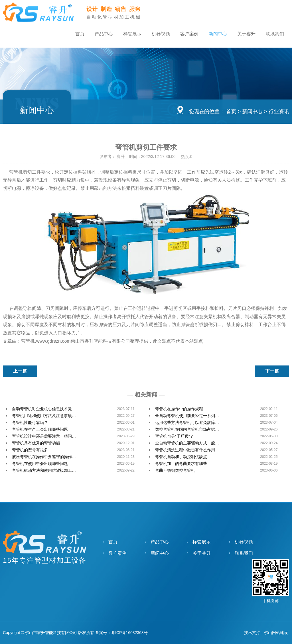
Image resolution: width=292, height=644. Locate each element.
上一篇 (20, 371)
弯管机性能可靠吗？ (30, 422)
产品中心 (96, 35)
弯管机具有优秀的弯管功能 (36, 443)
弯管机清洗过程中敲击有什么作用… (187, 450)
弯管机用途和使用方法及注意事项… (44, 416)
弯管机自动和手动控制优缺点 (181, 457)
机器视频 (156, 35)
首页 (71, 35)
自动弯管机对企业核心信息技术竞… (44, 409)
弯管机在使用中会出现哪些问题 (40, 464)
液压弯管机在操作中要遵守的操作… (44, 457)
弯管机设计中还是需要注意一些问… (44, 436)
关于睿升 (245, 35)
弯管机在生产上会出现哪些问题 (40, 429)
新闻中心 (215, 35)
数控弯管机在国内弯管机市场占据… (187, 429)
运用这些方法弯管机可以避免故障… (187, 422)
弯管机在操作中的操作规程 (179, 409)
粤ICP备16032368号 (129, 633)
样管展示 (126, 35)
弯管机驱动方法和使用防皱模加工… (44, 470)
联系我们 (274, 35)
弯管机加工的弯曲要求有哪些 (181, 464)
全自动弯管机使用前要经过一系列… (187, 416)
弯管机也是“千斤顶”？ (174, 436)
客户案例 (185, 35)
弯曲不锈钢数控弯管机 (175, 470)
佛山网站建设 (276, 633)
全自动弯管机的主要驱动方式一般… (187, 443)
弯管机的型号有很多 (30, 450)
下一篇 (272, 371)
